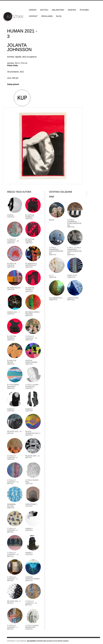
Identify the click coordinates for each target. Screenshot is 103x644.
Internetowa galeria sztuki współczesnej (48, 641)
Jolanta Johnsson (19, 47)
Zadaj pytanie (13, 84)
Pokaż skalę (12, 65)
